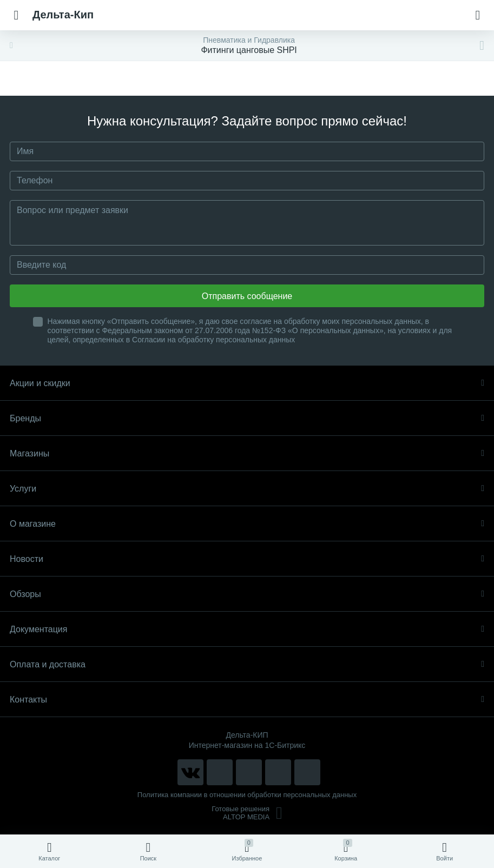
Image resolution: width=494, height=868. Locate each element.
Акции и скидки (247, 383)
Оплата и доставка (247, 664)
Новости (247, 559)
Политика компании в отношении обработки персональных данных (247, 795)
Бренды (247, 418)
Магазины (247, 453)
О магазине (247, 524)
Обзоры (247, 594)
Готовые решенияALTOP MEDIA (247, 813)
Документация (247, 629)
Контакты (247, 700)
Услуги (247, 489)
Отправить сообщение (247, 296)
